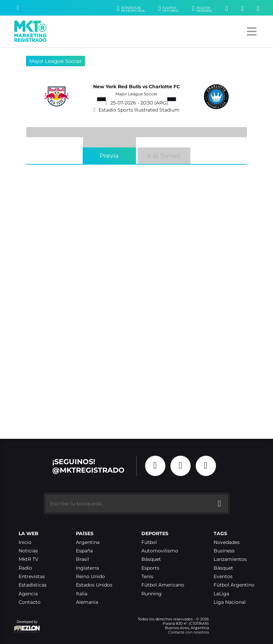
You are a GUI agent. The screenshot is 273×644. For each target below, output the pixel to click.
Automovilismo (160, 551)
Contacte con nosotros (188, 632)
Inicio (25, 542)
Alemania (87, 602)
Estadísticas (33, 585)
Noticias (28, 551)
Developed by (27, 627)
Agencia (28, 594)
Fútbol (149, 542)
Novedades (227, 542)
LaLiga (221, 594)
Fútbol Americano (163, 585)
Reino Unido (90, 577)
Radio (25, 568)
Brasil (83, 559)
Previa (109, 156)
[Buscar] (18, 8)
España (84, 551)
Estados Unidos (94, 585)
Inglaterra (87, 568)
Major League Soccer (56, 61)
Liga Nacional (230, 602)
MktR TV (29, 559)
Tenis (147, 577)
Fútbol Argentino (234, 585)
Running (152, 594)
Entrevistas (32, 577)
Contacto (30, 602)
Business (224, 551)
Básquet (151, 559)
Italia (82, 594)
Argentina (88, 542)
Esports (150, 568)
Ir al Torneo (164, 156)
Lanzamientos (230, 559)
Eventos (223, 577)
